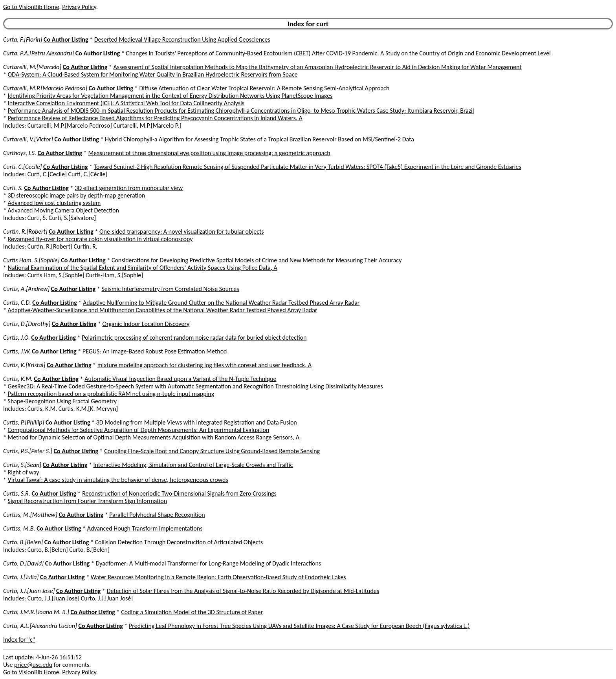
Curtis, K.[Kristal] (24, 365)
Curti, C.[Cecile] (22, 167)
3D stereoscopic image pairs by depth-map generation (77, 195)
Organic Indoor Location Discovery (146, 324)
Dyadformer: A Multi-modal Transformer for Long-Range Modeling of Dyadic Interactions (208, 563)
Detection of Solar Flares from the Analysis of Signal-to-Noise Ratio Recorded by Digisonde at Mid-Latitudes (243, 591)
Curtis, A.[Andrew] (26, 289)
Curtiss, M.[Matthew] (30, 515)
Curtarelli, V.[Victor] (28, 139)
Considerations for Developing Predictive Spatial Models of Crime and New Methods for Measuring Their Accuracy (257, 260)
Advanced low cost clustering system (54, 203)
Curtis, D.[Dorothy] (27, 324)
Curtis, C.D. (17, 303)
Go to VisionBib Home (31, 7)
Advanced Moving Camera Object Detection (63, 210)
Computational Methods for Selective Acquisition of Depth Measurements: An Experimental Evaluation (139, 430)
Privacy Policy (79, 7)
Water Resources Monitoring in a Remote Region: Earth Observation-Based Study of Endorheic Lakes (218, 577)
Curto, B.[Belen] (23, 542)
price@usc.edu (33, 665)
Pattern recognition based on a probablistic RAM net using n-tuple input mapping (111, 394)
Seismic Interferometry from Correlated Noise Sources (170, 289)
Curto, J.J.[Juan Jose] (29, 591)
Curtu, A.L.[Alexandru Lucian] (40, 626)
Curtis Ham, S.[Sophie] (31, 260)
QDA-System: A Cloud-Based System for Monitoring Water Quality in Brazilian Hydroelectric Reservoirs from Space (153, 74)
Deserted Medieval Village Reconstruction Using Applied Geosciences (182, 39)
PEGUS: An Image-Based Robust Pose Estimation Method (155, 351)
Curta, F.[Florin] (23, 39)
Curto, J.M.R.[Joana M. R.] (36, 612)
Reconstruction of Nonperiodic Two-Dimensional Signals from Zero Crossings (179, 493)
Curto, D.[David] (23, 563)
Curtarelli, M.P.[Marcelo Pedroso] (45, 88)
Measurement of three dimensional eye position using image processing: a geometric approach (209, 153)
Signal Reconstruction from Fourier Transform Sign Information (87, 501)
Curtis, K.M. (18, 379)
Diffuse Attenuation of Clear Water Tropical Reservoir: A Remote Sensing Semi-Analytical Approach (264, 88)
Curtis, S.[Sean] (22, 465)
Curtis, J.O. (16, 338)
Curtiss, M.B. (19, 528)
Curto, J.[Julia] (21, 577)
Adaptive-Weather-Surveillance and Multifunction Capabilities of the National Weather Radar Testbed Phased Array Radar (163, 310)
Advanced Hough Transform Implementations (145, 528)
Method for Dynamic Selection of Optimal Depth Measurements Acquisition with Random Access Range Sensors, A (154, 437)
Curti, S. (13, 188)
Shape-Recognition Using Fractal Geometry (62, 401)
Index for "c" (19, 640)
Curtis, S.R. (17, 493)
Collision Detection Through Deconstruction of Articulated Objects (179, 542)
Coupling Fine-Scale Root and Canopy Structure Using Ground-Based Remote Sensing (212, 451)
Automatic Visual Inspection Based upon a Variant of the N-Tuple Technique (180, 379)
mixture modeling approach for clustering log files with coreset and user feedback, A (204, 365)
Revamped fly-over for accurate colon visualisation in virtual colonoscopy (100, 239)
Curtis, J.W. (17, 351)
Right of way (24, 472)
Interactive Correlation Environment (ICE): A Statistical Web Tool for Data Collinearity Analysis (126, 103)
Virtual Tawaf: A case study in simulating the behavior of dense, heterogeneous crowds (118, 480)
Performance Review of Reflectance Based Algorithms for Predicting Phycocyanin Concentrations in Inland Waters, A (155, 118)
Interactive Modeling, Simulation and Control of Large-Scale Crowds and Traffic (193, 465)
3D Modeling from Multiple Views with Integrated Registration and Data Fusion (197, 422)
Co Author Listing (66, 39)
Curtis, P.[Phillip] (24, 422)
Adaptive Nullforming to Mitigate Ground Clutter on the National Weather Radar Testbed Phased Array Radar (221, 303)
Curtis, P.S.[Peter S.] (28, 451)
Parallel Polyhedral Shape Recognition (157, 515)
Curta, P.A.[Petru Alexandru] (38, 53)
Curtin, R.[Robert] (25, 232)
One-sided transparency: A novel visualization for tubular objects (182, 232)
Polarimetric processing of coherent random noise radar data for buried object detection (194, 338)
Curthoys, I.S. (20, 153)
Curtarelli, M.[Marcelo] (32, 67)
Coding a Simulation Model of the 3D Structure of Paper (192, 612)
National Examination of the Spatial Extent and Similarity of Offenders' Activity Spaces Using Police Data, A (143, 268)
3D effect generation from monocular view (129, 188)
